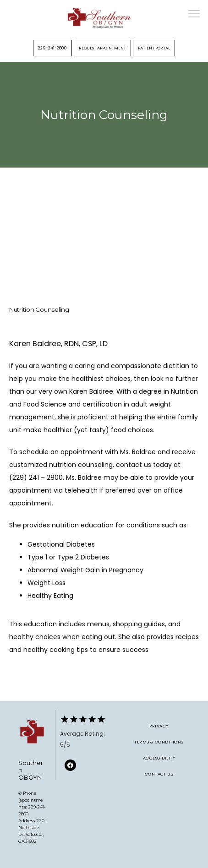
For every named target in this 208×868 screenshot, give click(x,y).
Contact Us (159, 774)
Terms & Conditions (159, 742)
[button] (194, 15)
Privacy (159, 726)
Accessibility (159, 758)
